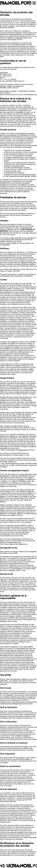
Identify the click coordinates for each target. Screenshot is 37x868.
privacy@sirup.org (30, 95)
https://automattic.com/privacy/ (22, 276)
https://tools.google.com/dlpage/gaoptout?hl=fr (18, 450)
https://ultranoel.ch (17, 55)
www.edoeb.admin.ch (8, 802)
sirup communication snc (9, 95)
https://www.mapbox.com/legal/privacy (14, 544)
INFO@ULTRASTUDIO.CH (15, 81)
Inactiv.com (4, 567)
